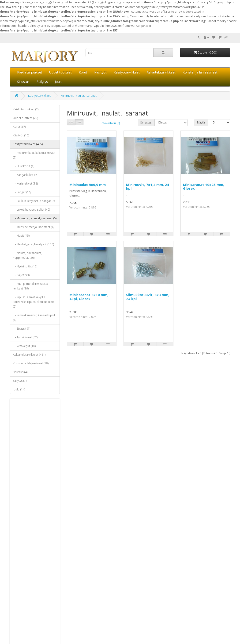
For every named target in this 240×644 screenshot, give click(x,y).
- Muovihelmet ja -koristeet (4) (34, 227)
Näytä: (201, 122)
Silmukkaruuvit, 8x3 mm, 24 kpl (148, 297)
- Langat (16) (22, 192)
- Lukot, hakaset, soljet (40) (31, 210)
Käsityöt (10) (21, 135)
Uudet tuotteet (60, 72)
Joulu (59, 82)
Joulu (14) (19, 389)
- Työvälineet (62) (25, 337)
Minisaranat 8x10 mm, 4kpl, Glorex (89, 297)
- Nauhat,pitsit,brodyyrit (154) (33, 244)
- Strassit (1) (22, 329)
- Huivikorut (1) (24, 166)
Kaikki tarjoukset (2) (26, 109)
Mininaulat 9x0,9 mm (88, 185)
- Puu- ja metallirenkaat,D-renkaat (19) (31, 286)
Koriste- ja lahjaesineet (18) (31, 363)
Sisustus (23, 82)
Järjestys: (146, 122)
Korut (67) (19, 127)
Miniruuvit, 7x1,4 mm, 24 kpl (148, 187)
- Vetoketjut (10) (24, 346)
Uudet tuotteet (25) (25, 118)
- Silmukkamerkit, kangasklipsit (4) (34, 318)
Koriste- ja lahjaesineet (200, 72)
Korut (83, 72)
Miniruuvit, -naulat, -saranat (79, 96)
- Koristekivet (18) (25, 183)
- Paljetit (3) (21, 275)
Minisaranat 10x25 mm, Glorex (204, 187)
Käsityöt (100, 72)
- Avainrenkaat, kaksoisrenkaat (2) (34, 155)
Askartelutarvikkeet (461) (29, 355)
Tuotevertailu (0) (109, 123)
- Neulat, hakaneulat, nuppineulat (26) (27, 255)
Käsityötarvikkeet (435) (28, 144)
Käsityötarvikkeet (127, 72)
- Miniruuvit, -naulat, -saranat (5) (35, 218)
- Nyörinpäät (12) (25, 266)
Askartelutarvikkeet (161, 72)
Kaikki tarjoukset (30, 72)
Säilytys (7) (20, 381)
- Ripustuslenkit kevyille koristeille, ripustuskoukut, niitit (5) (33, 302)
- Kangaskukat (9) (25, 175)
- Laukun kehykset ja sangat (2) (34, 201)
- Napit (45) (21, 236)
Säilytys (42, 82)
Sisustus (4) (20, 372)
